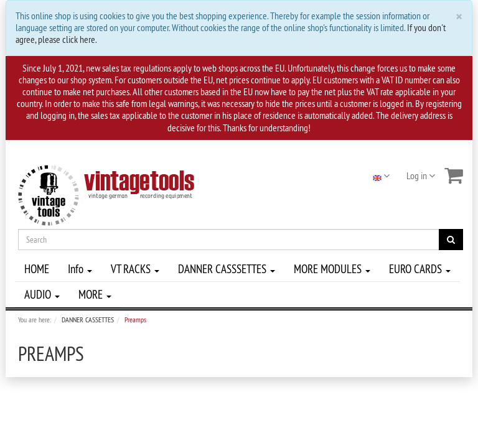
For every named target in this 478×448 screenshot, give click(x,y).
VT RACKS (135, 269)
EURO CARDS (420, 269)
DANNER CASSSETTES (227, 269)
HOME (37, 269)
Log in (421, 175)
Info (80, 269)
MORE (95, 294)
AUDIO (42, 294)
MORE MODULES (332, 269)
